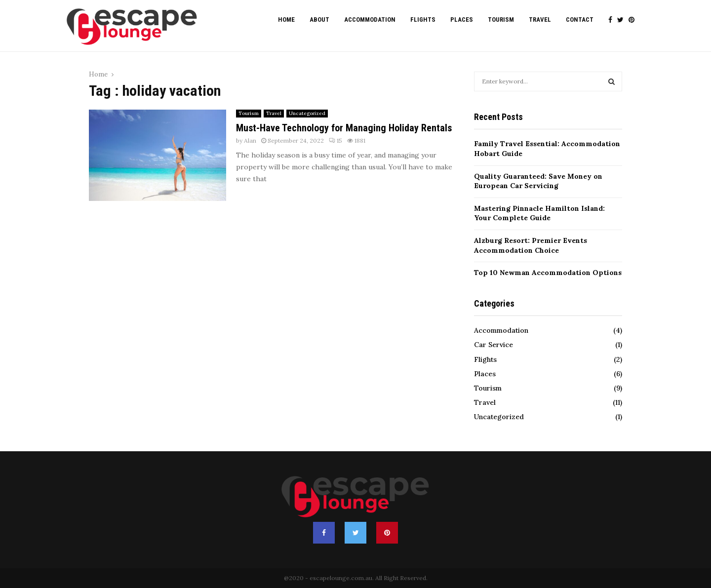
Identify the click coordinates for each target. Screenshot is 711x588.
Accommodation (370, 20)
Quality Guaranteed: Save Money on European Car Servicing (538, 181)
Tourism (501, 20)
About (319, 20)
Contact (580, 20)
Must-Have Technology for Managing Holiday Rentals (344, 128)
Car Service (494, 345)
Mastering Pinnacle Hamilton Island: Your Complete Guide (539, 213)
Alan (250, 140)
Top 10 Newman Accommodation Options (548, 273)
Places (462, 20)
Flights (423, 20)
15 (336, 140)
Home (286, 20)
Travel (540, 20)
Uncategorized (307, 113)
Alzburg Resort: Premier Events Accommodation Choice (531, 245)
